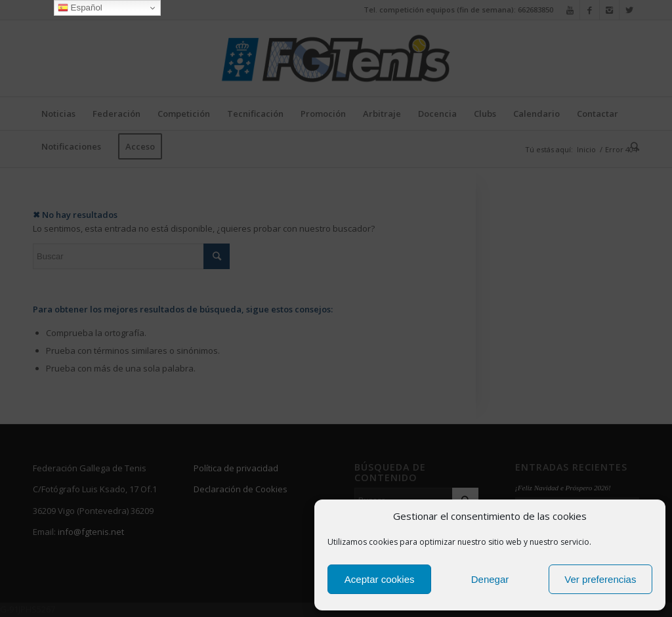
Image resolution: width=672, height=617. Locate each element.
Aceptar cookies (380, 579)
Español (80, 8)
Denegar (490, 579)
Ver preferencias (600, 579)
